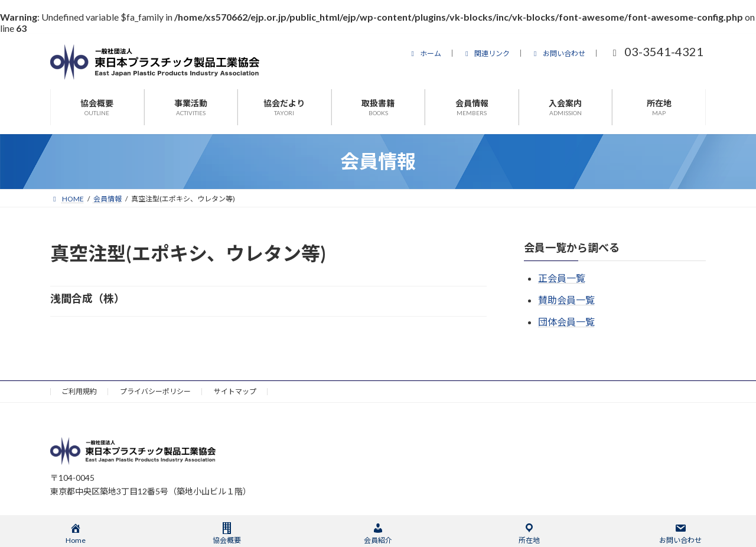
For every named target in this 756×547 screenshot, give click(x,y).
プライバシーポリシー (155, 391)
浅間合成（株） (87, 298)
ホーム (425, 53)
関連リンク (486, 53)
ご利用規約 (79, 391)
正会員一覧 (562, 278)
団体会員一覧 (566, 322)
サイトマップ (235, 391)
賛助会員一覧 (566, 300)
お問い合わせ (558, 53)
